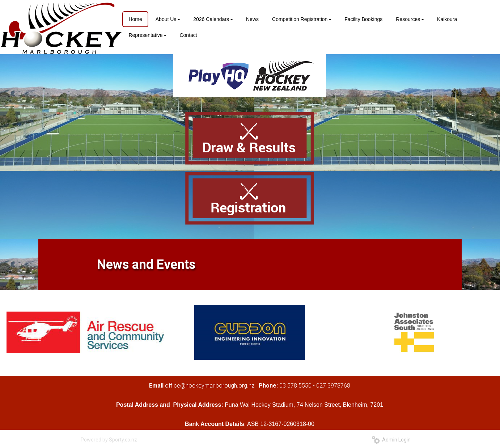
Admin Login (391, 440)
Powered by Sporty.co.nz (109, 440)
